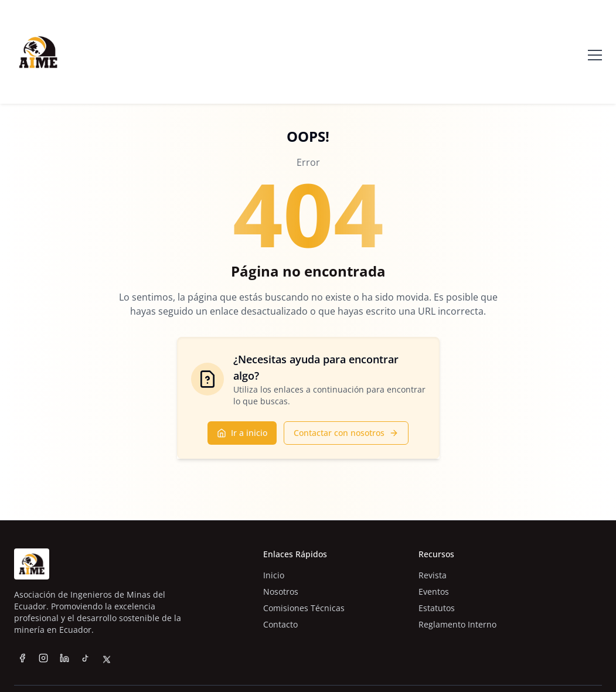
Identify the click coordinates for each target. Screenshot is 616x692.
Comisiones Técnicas (304, 608)
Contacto (280, 624)
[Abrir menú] (595, 52)
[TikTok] (86, 661)
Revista (433, 575)
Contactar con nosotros (346, 433)
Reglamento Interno (457, 624)
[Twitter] (107, 670)
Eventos (434, 592)
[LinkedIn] (64, 658)
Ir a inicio (242, 433)
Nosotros (281, 592)
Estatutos (437, 608)
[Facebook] (22, 658)
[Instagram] (43, 658)
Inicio (274, 575)
